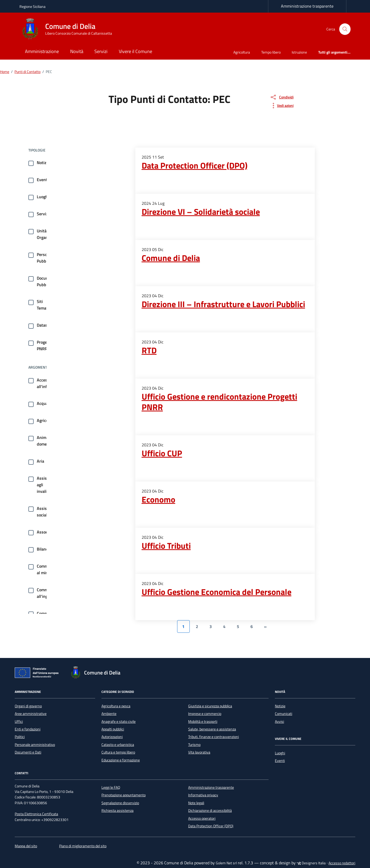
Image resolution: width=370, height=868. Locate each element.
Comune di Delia (171, 258)
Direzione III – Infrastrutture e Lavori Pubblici (223, 304)
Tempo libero (271, 52)
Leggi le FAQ (111, 787)
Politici (20, 737)
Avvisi (279, 721)
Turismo (194, 745)
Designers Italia (311, 863)
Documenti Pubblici (47, 281)
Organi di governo (28, 706)
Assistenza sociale (47, 512)
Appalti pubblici (113, 729)
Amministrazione (42, 51)
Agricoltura (242, 52)
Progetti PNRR (44, 345)
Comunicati (284, 714)
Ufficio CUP (162, 453)
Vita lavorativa (199, 752)
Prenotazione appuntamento (124, 795)
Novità (77, 51)
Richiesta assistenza (117, 811)
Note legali (196, 803)
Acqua (42, 403)
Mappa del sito (26, 846)
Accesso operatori (202, 818)
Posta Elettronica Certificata (36, 814)
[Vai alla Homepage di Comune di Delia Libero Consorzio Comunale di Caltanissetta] (69, 29)
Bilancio (44, 549)
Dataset (44, 325)
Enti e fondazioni (28, 729)
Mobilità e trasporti (203, 721)
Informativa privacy (203, 795)
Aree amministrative (31, 714)
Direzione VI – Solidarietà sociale (201, 212)
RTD (149, 350)
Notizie (43, 163)
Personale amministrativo (35, 745)
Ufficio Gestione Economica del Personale (217, 592)
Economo (158, 499)
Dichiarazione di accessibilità (210, 811)
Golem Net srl (226, 863)
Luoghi (43, 197)
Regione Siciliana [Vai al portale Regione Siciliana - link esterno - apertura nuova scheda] (32, 6)
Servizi (101, 51)
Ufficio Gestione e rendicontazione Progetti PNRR (219, 402)
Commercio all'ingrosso (47, 593)
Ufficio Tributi (166, 546)
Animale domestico (46, 441)
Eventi (43, 180)
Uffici (19, 721)
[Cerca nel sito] (345, 29)
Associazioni (48, 532)
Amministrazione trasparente (307, 6)
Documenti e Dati (28, 752)
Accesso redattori (342, 863)
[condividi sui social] (282, 97)
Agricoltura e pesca (116, 706)
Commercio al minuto (47, 569)
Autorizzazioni (112, 737)
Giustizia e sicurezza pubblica (210, 706)
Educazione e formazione (121, 760)
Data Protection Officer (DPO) (195, 165)
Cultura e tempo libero (118, 752)
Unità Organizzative (49, 234)
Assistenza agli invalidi (47, 485)
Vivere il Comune (135, 51)
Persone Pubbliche (46, 258)
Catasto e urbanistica (118, 745)
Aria (40, 461)
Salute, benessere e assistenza (212, 729)
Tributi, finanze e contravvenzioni (214, 737)
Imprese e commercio (205, 714)
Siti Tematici (44, 305)
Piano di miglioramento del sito (83, 846)
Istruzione (299, 52)
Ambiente (109, 714)
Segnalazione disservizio (120, 803)
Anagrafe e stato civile (119, 721)
